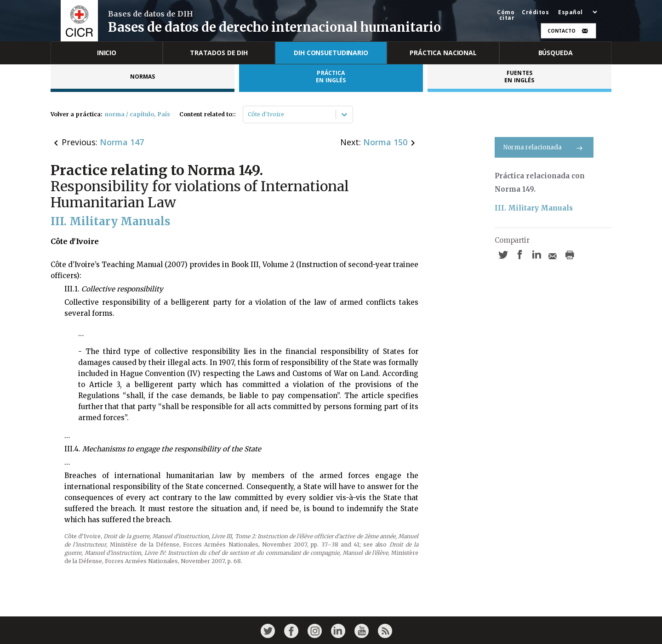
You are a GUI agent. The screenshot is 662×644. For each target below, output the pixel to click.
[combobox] (248, 114)
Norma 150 (385, 142)
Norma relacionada (544, 147)
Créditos (535, 12)
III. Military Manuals (534, 208)
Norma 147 (122, 142)
